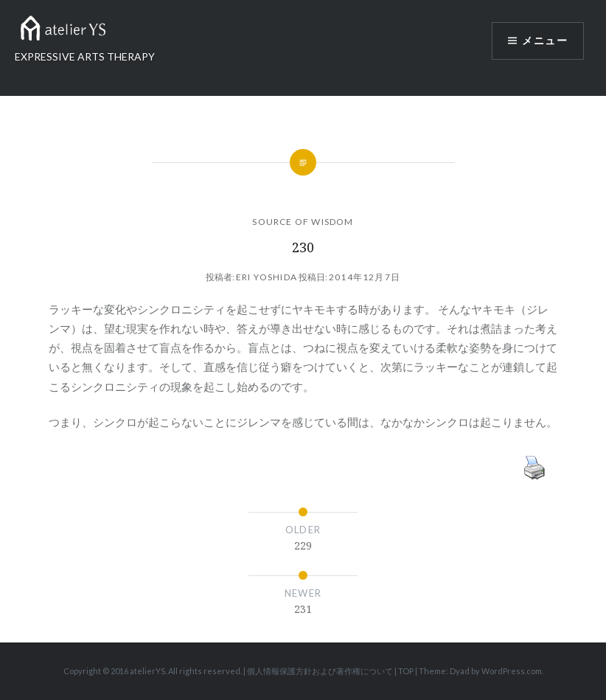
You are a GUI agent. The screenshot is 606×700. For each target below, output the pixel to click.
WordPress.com (512, 671)
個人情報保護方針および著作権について (320, 671)
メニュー (545, 41)
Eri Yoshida (267, 277)
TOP (406, 671)
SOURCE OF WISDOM (303, 222)
